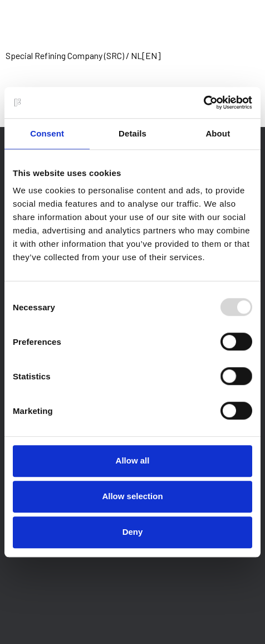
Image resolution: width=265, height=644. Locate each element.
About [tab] (218, 133)
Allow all (133, 460)
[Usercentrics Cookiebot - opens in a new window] (203, 103)
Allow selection (132, 496)
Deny (133, 532)
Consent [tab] (47, 133)
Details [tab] (132, 133)
